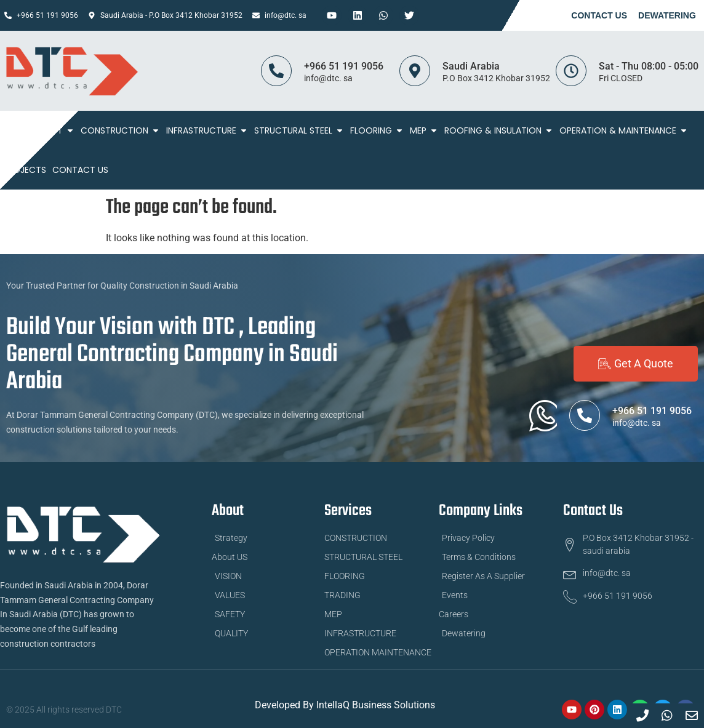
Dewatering (667, 15)
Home (15, 130)
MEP (424, 130)
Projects (25, 170)
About (54, 130)
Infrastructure (207, 130)
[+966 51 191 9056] (276, 71)
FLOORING (377, 130)
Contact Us (599, 15)
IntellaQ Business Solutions (376, 705)
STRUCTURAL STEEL (299, 130)
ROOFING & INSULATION (499, 130)
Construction (120, 130)
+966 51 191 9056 (344, 66)
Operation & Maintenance (624, 130)
